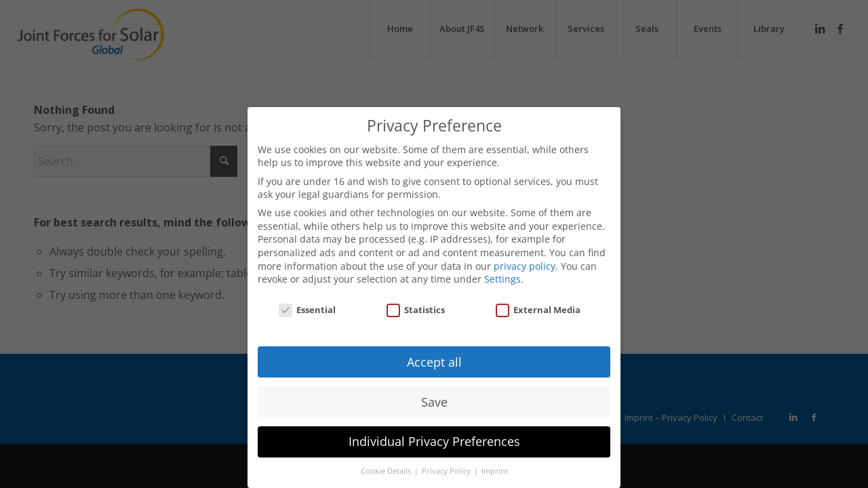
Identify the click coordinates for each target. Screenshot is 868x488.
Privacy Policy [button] (447, 471)
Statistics (416, 310)
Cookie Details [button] (387, 471)
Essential (307, 310)
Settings (502, 279)
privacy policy (525, 266)
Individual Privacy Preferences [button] (434, 441)
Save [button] (434, 402)
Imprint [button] (495, 471)
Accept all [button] (434, 362)
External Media (538, 310)
